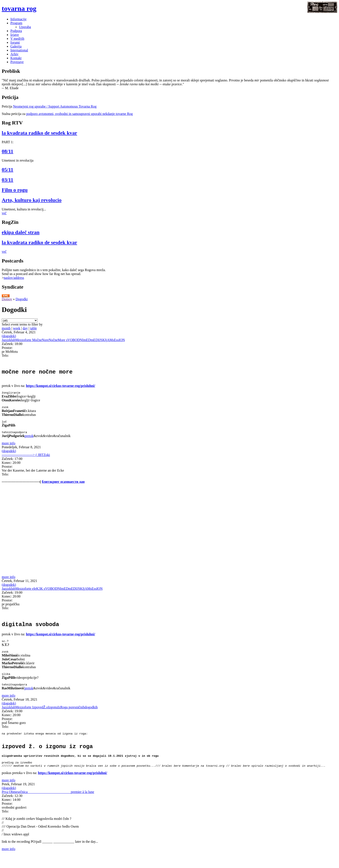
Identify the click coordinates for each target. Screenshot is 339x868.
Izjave (15, 35)
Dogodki (22, 299)
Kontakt (16, 58)
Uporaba (25, 27)
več (4, 213)
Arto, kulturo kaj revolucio (32, 200)
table (33, 328)
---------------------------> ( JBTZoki (26, 459)
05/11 (7, 170)
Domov (7, 299)
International (19, 50)
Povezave (17, 62)
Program (16, 23)
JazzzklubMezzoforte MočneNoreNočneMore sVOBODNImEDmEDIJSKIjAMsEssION (63, 340)
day (25, 328)
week (17, 328)
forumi (15, 42)
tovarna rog (19, 8)
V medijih (17, 39)
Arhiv (14, 54)
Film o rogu (15, 190)
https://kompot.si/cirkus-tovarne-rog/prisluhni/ (61, 388)
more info (9, 448)
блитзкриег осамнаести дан (63, 486)
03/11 (7, 180)
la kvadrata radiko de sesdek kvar (39, 133)
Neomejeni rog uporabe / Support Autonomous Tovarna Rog (55, 106)
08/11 (7, 151)
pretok (29, 440)
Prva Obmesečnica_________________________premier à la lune (48, 805)
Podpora (16, 31)
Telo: (5, 355)
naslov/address (14, 278)
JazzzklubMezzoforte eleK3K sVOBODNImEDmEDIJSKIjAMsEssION (52, 593)
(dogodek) (9, 336)
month (6, 328)
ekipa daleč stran (21, 232)
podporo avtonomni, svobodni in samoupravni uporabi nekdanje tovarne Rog (79, 114)
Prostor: (7, 348)
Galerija (16, 46)
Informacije (18, 19)
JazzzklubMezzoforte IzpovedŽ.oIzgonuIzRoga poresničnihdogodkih (50, 716)
